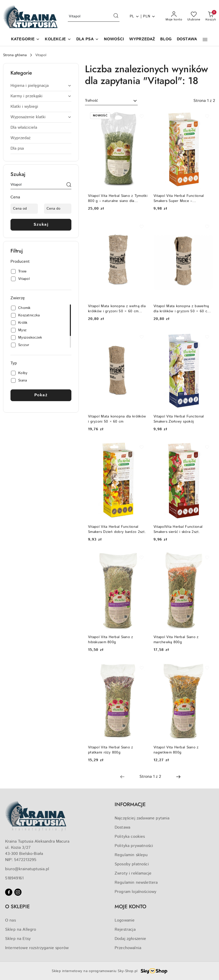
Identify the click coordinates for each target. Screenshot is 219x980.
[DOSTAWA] (187, 40)
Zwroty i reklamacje (133, 873)
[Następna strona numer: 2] (178, 777)
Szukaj (41, 225)
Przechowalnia (128, 948)
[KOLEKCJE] (58, 40)
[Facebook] (9, 892)
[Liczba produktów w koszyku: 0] (211, 17)
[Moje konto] (174, 17)
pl (135, 16)
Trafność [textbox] (91, 101)
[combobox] (111, 101)
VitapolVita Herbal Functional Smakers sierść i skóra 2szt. (178, 529)
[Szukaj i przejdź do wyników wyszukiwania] (116, 17)
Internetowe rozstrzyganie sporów (37, 948)
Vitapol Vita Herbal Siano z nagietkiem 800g (176, 750)
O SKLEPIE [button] (17, 907)
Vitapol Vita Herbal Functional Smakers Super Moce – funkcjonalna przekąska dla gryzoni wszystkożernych (183, 198)
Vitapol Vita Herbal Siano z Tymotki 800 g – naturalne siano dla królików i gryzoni (118, 198)
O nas (10, 920)
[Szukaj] (69, 186)
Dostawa (122, 827)
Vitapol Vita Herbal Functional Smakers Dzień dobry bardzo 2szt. (117, 529)
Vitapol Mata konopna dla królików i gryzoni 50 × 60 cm (117, 419)
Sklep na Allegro (21, 930)
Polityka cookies (130, 837)
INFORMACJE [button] (130, 804)
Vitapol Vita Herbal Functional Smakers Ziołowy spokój (179, 419)
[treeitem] (41, 86)
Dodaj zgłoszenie (130, 939)
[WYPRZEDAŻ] (142, 40)
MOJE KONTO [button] (130, 907)
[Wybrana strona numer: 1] (150, 777)
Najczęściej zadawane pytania (142, 818)
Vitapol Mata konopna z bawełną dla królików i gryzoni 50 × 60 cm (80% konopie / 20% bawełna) (182, 309)
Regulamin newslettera (136, 883)
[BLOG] (166, 40)
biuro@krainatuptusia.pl (27, 869)
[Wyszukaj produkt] (94, 17)
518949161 (14, 878)
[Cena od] (24, 209)
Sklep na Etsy (18, 939)
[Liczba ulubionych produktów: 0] (194, 17)
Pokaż (41, 395)
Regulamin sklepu (131, 855)
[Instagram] (18, 892)
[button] (25, 40)
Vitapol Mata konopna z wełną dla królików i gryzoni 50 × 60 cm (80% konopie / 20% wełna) (117, 309)
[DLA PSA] (87, 40)
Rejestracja (125, 930)
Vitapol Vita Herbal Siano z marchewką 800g (176, 640)
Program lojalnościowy (135, 892)
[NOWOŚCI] (114, 40)
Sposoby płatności (132, 864)
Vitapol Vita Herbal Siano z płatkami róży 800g (111, 750)
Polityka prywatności (134, 846)
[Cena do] (58, 209)
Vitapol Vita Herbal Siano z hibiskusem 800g (111, 640)
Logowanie (125, 920)
